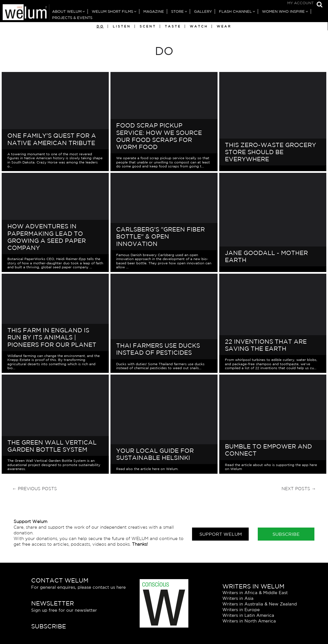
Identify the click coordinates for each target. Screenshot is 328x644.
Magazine (154, 11)
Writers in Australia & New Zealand (260, 604)
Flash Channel (235, 11)
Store (177, 11)
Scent (148, 26)
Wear (224, 26)
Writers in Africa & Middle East (255, 593)
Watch (199, 26)
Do (100, 26)
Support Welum (221, 534)
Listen (122, 26)
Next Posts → (299, 489)
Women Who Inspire (283, 11)
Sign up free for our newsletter (64, 610)
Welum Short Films (112, 11)
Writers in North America (249, 621)
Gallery (203, 11)
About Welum (67, 11)
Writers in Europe (241, 610)
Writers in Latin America (248, 615)
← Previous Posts (35, 489)
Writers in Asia (238, 598)
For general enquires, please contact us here (78, 587)
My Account (300, 3)
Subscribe (286, 534)
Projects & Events (72, 18)
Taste (173, 26)
